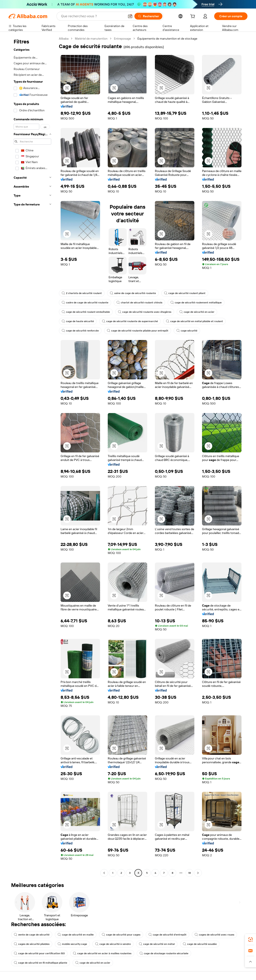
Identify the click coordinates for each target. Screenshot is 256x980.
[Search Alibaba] (93, 16)
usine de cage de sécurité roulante (133, 293)
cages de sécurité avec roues (214, 935)
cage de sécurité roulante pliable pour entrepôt (138, 331)
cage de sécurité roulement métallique (196, 303)
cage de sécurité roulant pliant (185, 293)
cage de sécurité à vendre (113, 944)
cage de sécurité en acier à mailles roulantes (102, 953)
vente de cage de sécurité (32, 935)
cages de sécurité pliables (32, 944)
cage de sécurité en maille (76, 935)
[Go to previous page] (104, 873)
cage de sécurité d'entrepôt (167, 935)
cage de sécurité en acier (197, 312)
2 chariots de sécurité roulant (82, 293)
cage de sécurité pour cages (121, 935)
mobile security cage (72, 944)
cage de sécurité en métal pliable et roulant (194, 321)
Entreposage (122, 39)
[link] (250, 940)
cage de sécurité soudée (200, 944)
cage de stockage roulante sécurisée (164, 953)
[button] (130, 16)
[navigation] (32, 456)
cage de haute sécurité (78, 321)
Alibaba (64, 39)
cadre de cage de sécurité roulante (85, 303)
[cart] (193, 17)
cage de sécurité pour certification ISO (39, 953)
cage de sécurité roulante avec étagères (145, 312)
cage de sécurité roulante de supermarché (130, 321)
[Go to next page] (198, 873)
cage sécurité (187, 331)
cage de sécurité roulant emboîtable (86, 312)
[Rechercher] (148, 16)
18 (189, 873)
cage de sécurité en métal (157, 944)
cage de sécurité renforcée (80, 331)
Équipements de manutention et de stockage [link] (167, 39)
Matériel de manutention (91, 39)
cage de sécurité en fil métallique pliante (41, 963)
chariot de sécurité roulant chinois (139, 303)
